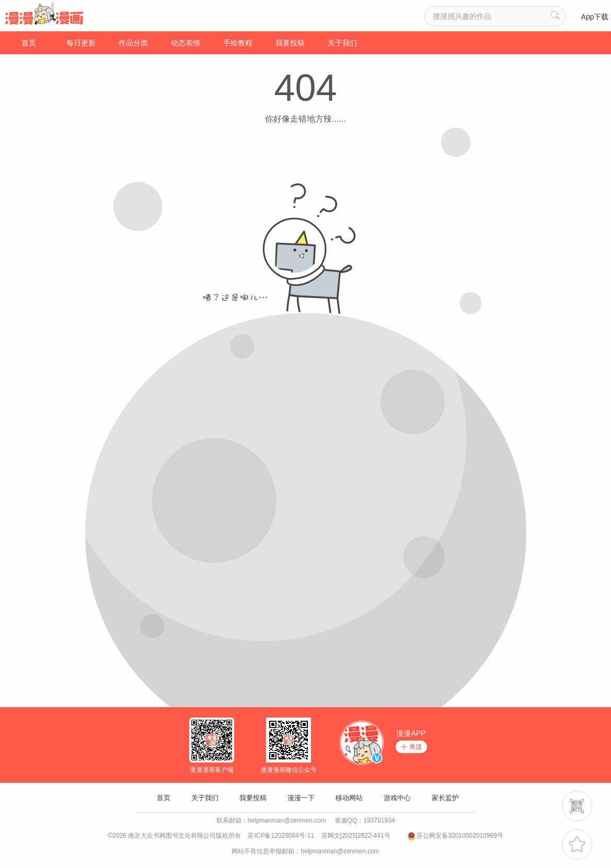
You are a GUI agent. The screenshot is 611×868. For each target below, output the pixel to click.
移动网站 (349, 798)
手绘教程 (238, 43)
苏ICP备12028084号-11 (281, 836)
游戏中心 (397, 798)
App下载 (595, 17)
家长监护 (445, 798)
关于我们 (342, 43)
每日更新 (81, 43)
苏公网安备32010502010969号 (460, 836)
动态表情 (186, 43)
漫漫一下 (301, 798)
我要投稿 (290, 43)
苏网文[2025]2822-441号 (356, 836)
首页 (29, 43)
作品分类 (133, 43)
